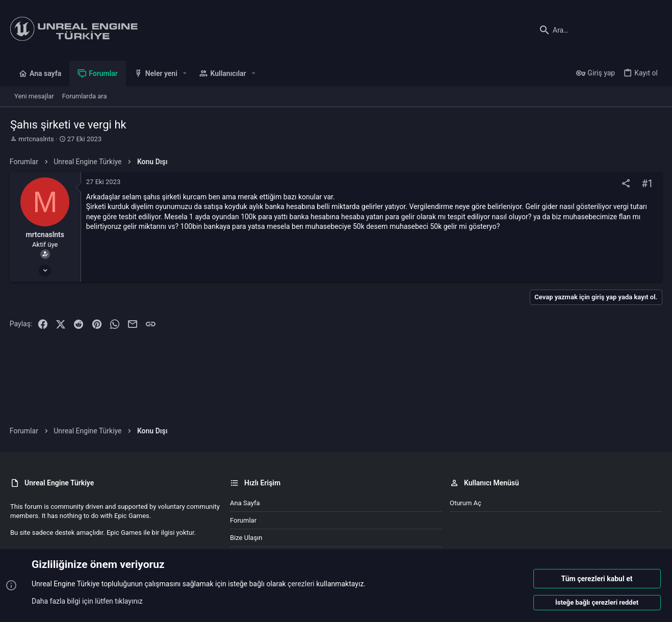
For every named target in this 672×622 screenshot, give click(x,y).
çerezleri (301, 584)
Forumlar (243, 520)
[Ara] (598, 30)
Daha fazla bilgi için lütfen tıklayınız (87, 601)
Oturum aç (466, 503)
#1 (647, 184)
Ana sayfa (245, 503)
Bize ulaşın (246, 538)
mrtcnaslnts (36, 139)
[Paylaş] (625, 184)
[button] (185, 73)
